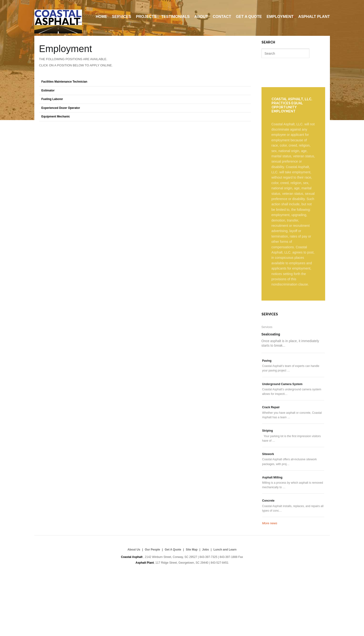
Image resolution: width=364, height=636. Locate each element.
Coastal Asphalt (58, 21)
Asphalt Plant (314, 17)
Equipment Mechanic (56, 117)
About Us (134, 550)
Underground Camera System (282, 384)
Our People (153, 550)
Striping (268, 431)
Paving (267, 361)
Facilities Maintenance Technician (64, 82)
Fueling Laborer (52, 99)
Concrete (268, 501)
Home (102, 17)
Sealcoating (271, 334)
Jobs (205, 550)
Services (122, 17)
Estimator (48, 90)
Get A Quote (249, 17)
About (201, 17)
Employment (280, 17)
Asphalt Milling (272, 477)
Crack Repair (271, 407)
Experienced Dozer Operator (61, 108)
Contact (222, 17)
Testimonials (175, 17)
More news (270, 523)
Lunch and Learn (225, 550)
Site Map (192, 550)
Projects (146, 17)
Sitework (268, 454)
